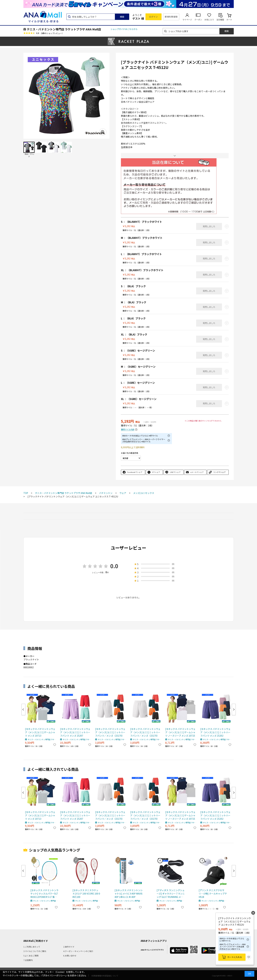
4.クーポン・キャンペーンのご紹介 (78, 951)
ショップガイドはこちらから (124, 29)
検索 (122, 17)
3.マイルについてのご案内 (35, 951)
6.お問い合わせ (70, 956)
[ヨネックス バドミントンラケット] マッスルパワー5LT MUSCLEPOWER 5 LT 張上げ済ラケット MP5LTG (44, 894)
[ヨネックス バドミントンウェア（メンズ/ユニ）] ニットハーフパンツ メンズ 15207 (75, 732)
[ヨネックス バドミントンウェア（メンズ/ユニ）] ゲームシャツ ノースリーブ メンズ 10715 (180, 732)
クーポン (198, 20)
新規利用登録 (171, 17)
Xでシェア (156, 472)
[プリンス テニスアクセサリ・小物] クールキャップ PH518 (213, 894)
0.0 (114, 566)
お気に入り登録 (249, 957)
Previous (23, 709)
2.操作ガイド (69, 947)
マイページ (187, 20)
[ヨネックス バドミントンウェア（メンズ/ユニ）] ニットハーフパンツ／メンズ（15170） (110, 732)
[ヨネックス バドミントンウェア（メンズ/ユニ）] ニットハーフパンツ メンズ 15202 (215, 732)
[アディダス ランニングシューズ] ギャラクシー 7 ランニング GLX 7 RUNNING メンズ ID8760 (171, 894)
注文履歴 (220, 20)
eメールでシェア (197, 472)
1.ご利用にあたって (32, 947)
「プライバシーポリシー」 (54, 975)
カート (229, 20)
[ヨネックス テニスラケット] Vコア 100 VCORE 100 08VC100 (86, 894)
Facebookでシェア (135, 472)
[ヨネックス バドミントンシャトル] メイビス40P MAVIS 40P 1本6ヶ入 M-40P (129, 894)
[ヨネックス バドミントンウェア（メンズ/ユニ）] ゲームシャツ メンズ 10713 (40, 732)
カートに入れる (235, 957)
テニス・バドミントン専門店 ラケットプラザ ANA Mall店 (64, 29)
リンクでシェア (219, 472)
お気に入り (209, 20)
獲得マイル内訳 (128, 429)
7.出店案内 (28, 960)
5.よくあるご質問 (31, 956)
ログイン (153, 17)
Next (234, 709)
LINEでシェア (175, 472)
